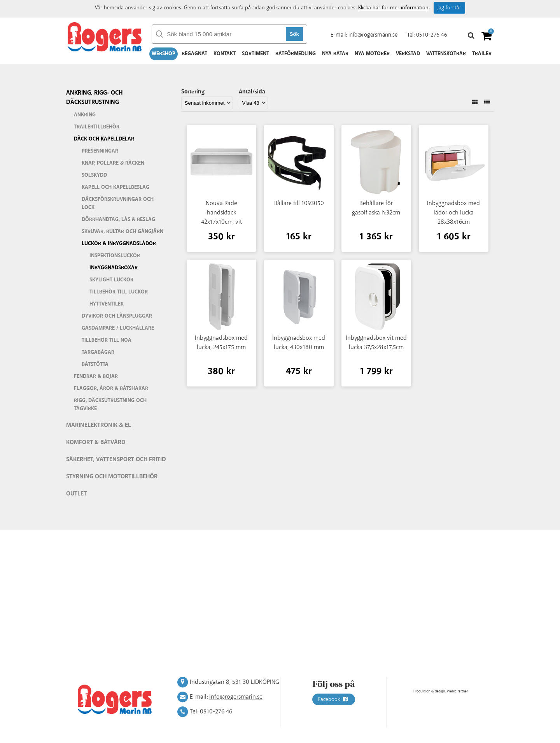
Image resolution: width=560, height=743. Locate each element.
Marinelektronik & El (99, 425)
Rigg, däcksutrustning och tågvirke (110, 405)
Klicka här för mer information (393, 8)
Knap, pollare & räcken (113, 163)
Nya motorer (372, 54)
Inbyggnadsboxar (114, 268)
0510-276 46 (432, 35)
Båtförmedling (296, 54)
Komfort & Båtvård (96, 442)
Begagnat (194, 54)
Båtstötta (95, 364)
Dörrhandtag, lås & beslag (118, 220)
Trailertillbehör (97, 127)
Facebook (334, 699)
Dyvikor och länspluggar (117, 316)
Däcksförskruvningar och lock (118, 203)
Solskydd (94, 175)
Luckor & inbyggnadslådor (119, 244)
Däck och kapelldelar (104, 139)
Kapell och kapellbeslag (115, 187)
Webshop (164, 54)
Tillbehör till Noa (107, 340)
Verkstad (408, 54)
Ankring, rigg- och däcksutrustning (94, 97)
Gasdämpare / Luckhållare (118, 328)
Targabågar (98, 352)
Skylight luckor (111, 280)
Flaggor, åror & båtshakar (111, 388)
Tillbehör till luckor (119, 292)
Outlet (76, 494)
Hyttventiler (107, 304)
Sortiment (255, 54)
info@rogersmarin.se (373, 35)
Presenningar (100, 151)
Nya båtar (335, 54)
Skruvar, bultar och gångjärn (122, 232)
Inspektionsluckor (115, 256)
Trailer (482, 54)
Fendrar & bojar (96, 376)
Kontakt (225, 54)
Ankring (85, 115)
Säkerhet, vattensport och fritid (116, 459)
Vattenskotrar (446, 54)
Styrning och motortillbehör (112, 477)
